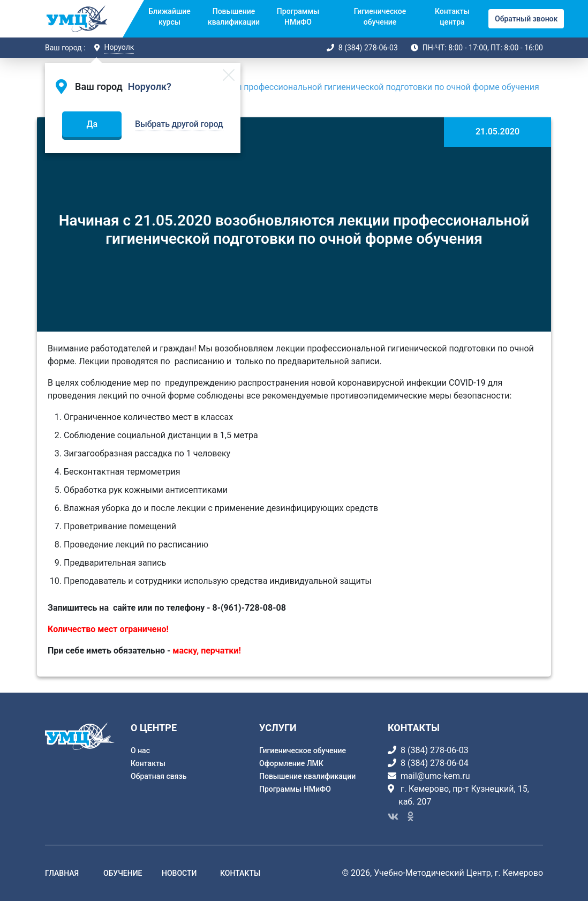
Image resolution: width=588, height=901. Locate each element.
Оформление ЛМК (291, 763)
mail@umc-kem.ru (435, 776)
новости (179, 873)
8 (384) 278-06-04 (435, 763)
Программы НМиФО (298, 17)
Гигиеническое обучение (380, 17)
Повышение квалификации (234, 17)
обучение (123, 873)
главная (62, 873)
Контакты (148, 763)
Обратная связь (159, 776)
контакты (240, 873)
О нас (140, 750)
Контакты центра (452, 17)
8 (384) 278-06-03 (368, 48)
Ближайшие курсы (169, 17)
